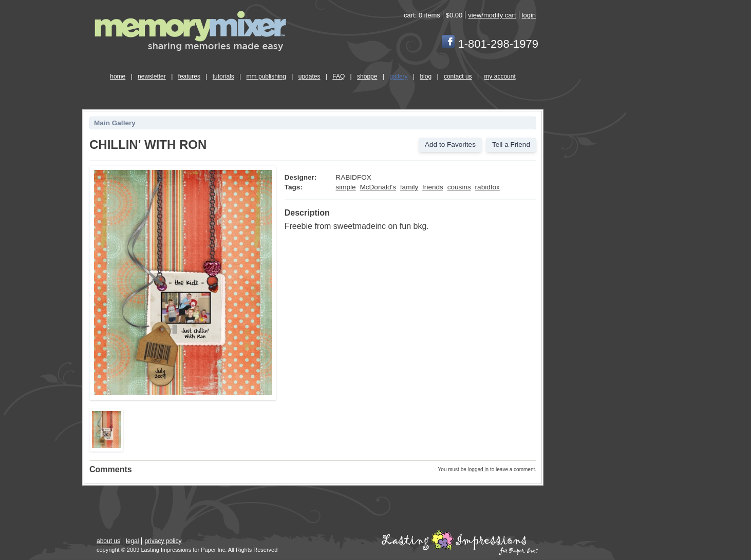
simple (345, 187)
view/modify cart (492, 15)
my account (500, 76)
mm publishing (266, 76)
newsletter (152, 76)
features (189, 76)
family (409, 187)
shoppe (367, 76)
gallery (398, 76)
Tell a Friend (511, 144)
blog (426, 76)
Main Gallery (115, 123)
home (118, 76)
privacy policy (163, 541)
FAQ (339, 76)
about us (108, 541)
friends (433, 187)
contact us (458, 76)
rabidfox (487, 187)
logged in (478, 469)
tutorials (223, 76)
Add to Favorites (450, 144)
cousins (459, 187)
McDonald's (378, 187)
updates (309, 76)
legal (132, 541)
